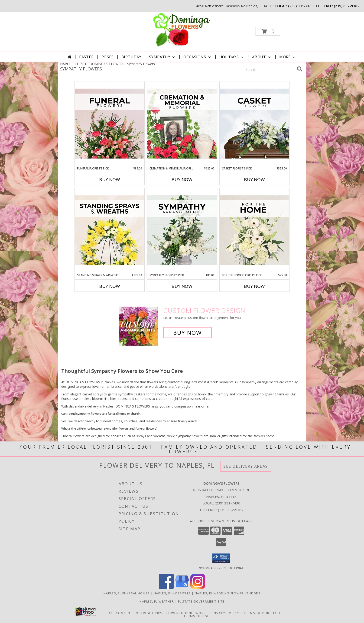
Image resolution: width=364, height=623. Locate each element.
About (262, 57)
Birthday (131, 57)
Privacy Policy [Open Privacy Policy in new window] (225, 613)
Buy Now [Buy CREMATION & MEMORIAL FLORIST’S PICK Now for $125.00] (182, 179)
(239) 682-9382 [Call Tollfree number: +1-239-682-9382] (231, 510)
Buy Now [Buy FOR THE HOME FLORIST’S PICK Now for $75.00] (254, 286)
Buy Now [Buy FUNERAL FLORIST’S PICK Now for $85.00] (110, 179)
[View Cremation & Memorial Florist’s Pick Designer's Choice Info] (182, 124)
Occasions (197, 57)
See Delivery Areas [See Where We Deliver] (246, 466)
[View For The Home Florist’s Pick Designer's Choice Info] (254, 231)
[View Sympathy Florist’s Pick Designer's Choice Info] (182, 231)
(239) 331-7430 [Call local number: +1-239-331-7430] (301, 6)
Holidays (232, 57)
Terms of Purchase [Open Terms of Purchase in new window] (262, 613)
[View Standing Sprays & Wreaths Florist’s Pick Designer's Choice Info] (110, 231)
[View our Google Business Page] (182, 587)
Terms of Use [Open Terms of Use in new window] (197, 616)
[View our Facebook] (166, 587)
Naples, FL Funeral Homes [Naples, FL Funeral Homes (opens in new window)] (127, 593)
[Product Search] (270, 70)
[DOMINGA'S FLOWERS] (182, 30)
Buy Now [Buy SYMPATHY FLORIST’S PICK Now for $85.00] (182, 286)
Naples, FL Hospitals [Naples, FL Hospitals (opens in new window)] (172, 593)
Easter (86, 57)
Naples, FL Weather (157, 601)
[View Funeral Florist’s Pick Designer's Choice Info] (110, 124)
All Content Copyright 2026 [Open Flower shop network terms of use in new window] (136, 613)
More (288, 57)
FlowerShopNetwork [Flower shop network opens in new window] (185, 613)
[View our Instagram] (198, 587)
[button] (268, 31)
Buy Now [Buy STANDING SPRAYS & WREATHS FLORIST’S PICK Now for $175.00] (110, 286)
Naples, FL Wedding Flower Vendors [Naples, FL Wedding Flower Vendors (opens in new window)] (228, 593)
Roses (108, 57)
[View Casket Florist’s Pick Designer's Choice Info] (254, 124)
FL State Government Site (201, 601)
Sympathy (162, 57)
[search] (300, 69)
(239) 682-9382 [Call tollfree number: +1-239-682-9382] (347, 6)
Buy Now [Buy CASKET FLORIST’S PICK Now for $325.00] (254, 179)
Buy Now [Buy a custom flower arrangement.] (187, 333)
